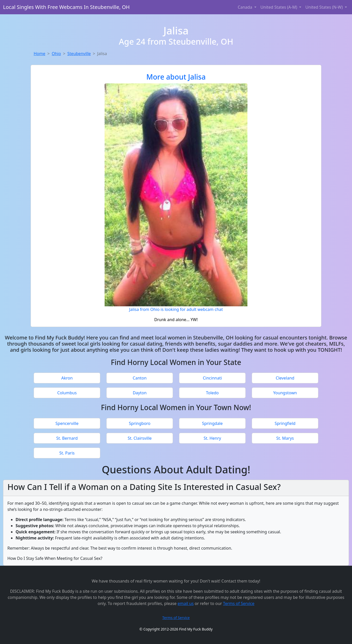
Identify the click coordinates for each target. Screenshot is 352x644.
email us (186, 603)
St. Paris (67, 453)
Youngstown (285, 393)
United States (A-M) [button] (279, 7)
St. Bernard (67, 438)
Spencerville (67, 423)
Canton (140, 378)
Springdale (212, 423)
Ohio (56, 54)
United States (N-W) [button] (325, 7)
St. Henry (212, 438)
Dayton (140, 393)
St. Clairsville (140, 438)
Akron (67, 378)
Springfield (285, 423)
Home (40, 54)
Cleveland (285, 378)
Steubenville (79, 54)
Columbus (67, 393)
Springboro (140, 423)
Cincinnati (212, 378)
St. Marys (285, 438)
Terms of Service (239, 603)
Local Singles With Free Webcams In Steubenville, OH (66, 7)
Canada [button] (246, 7)
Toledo (212, 393)
